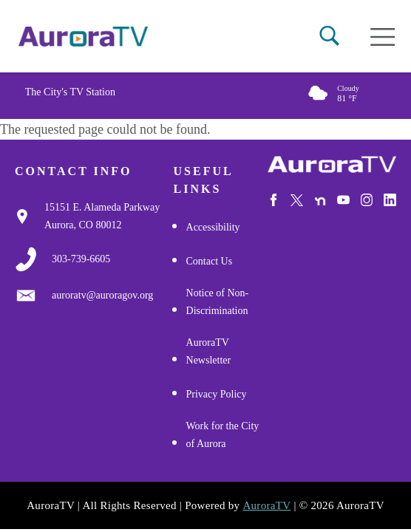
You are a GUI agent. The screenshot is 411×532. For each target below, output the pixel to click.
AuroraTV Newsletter (209, 351)
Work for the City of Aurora (223, 435)
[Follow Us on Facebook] (274, 200)
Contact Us (210, 261)
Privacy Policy (217, 394)
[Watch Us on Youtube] (343, 200)
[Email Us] (102, 296)
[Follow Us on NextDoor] (320, 201)
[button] (329, 36)
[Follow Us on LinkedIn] (390, 200)
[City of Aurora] (332, 164)
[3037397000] (81, 259)
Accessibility (213, 227)
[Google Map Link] (109, 216)
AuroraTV (266, 505)
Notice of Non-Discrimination (218, 302)
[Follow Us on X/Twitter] (297, 200)
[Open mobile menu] (383, 37)
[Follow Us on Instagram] (367, 200)
